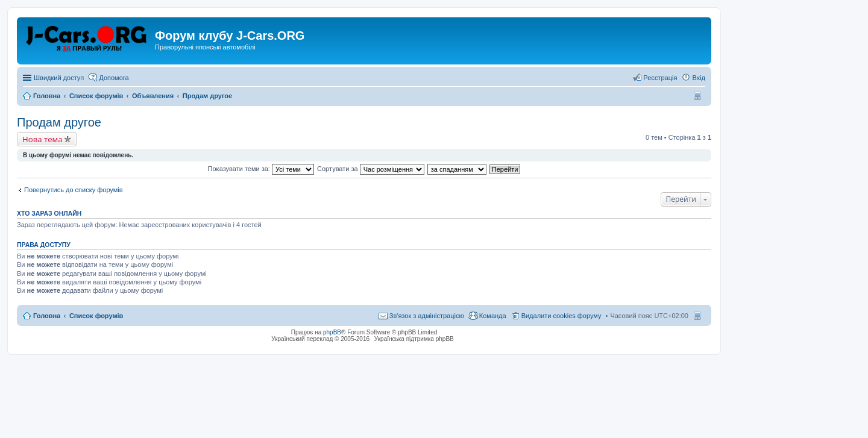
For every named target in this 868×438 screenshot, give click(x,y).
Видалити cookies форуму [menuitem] (561, 316)
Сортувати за (371, 169)
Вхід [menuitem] (699, 78)
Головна (47, 316)
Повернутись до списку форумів (74, 190)
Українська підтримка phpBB (414, 339)
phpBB (332, 332)
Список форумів (96, 316)
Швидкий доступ (59, 78)
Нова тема (42, 139)
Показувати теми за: (261, 169)
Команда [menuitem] (493, 316)
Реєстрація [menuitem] (660, 78)
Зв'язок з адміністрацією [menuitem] (427, 316)
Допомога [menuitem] (114, 78)
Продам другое (59, 122)
